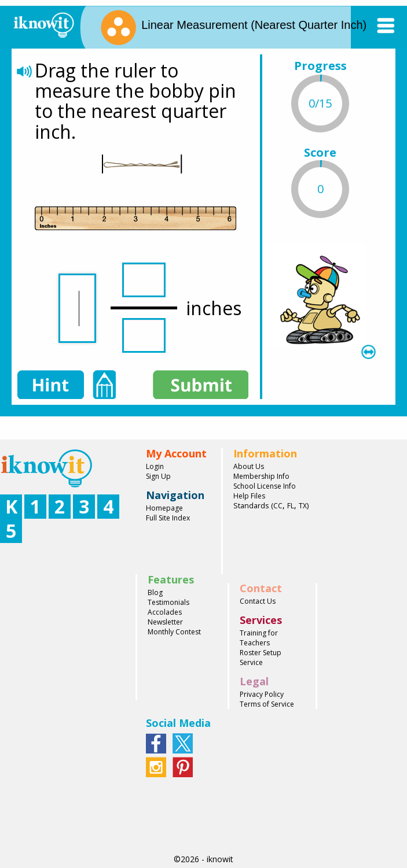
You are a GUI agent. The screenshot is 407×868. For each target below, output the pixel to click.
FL (291, 506)
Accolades (165, 612)
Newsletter (165, 622)
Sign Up (158, 476)
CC (278, 506)
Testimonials (168, 602)
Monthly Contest (174, 632)
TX (303, 506)
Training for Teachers (259, 638)
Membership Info (261, 476)
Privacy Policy (262, 694)
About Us (249, 466)
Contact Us (258, 601)
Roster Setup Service (261, 658)
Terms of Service (267, 704)
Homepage (164, 508)
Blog (155, 592)
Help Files (249, 496)
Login (155, 466)
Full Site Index (168, 518)
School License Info (265, 486)
